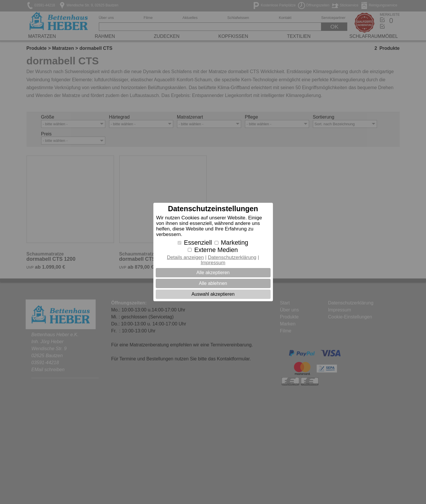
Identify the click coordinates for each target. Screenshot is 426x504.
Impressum (213, 263)
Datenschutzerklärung (232, 257)
